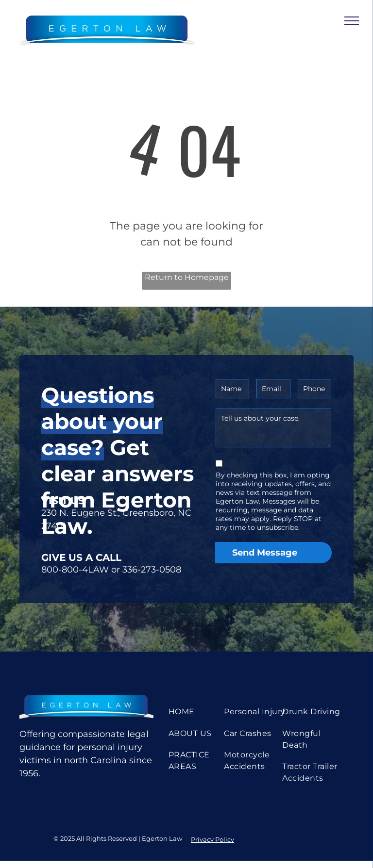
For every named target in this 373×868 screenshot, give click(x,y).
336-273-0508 (152, 570)
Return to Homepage (187, 277)
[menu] (352, 21)
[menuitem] (201, 712)
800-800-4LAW (75, 570)
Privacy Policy (212, 839)
